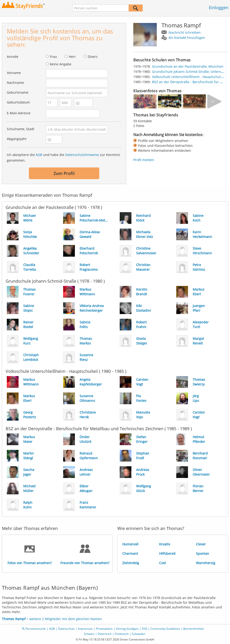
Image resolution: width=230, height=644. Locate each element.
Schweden (139, 634)
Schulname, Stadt (21, 129)
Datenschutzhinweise (82, 155)
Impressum (85, 629)
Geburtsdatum (18, 102)
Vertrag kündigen (127, 629)
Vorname (14, 73)
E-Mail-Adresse (19, 113)
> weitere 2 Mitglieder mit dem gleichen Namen (52, 619)
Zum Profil (64, 173)
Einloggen (219, 7)
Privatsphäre (104, 629)
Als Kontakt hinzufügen (187, 38)
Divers (93, 57)
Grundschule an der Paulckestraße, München (188, 66)
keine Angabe (61, 64)
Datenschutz (66, 629)
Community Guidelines (165, 629)
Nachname (15, 83)
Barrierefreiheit (194, 629)
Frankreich (122, 634)
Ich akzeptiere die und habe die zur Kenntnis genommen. (63, 157)
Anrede (13, 57)
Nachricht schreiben (185, 32)
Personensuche (36, 629)
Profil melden (144, 160)
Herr (72, 57)
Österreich (105, 634)
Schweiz (89, 634)
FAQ (144, 629)
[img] (145, 101)
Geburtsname (18, 92)
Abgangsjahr (17, 139)
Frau (54, 57)
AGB (39, 155)
